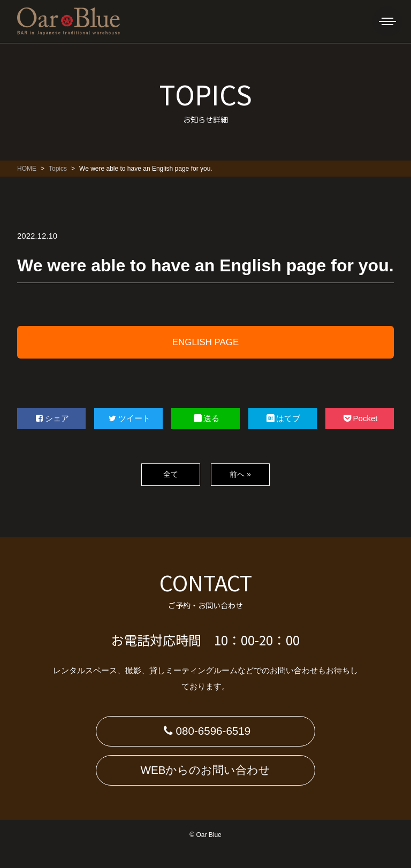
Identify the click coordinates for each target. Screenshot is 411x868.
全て (171, 474)
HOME (27, 169)
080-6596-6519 (205, 736)
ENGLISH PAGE (205, 342)
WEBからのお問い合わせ (205, 784)
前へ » (240, 474)
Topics (58, 169)
